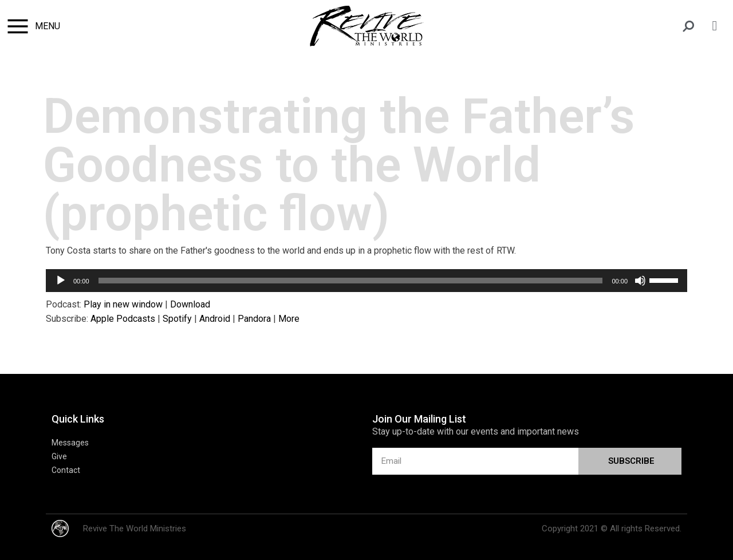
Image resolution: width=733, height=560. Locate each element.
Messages (70, 443)
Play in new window (123, 304)
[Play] (61, 281)
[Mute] (640, 281)
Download (190, 304)
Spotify (177, 319)
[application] (366, 281)
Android (215, 319)
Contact (66, 470)
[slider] (351, 281)
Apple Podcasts (123, 319)
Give (59, 456)
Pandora (254, 319)
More (289, 319)
